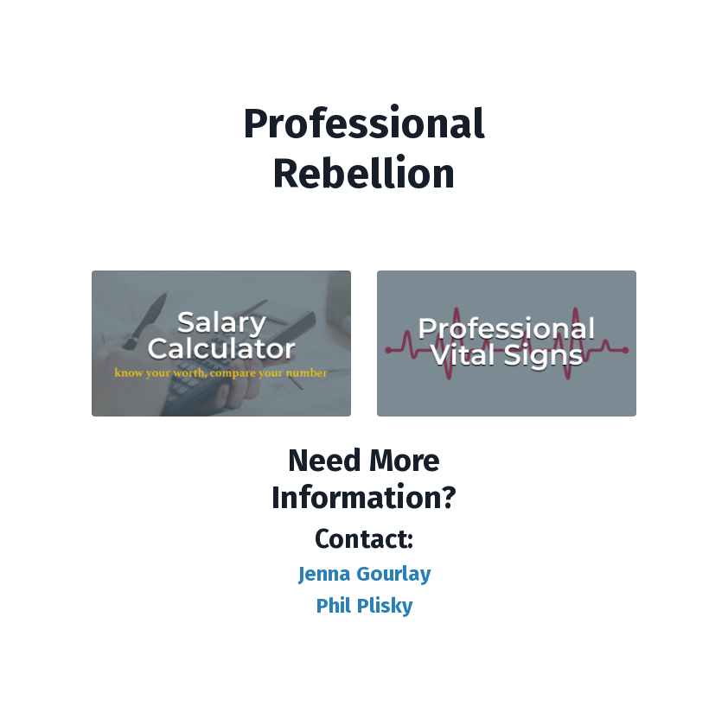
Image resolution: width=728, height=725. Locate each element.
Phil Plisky (364, 606)
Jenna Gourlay (364, 574)
